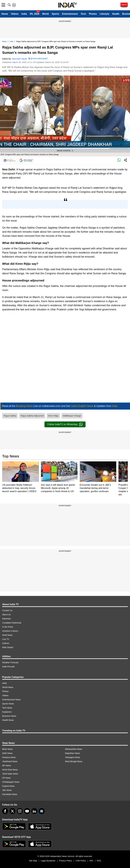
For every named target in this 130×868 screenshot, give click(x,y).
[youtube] (27, 811)
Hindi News (7, 635)
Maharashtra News (74, 749)
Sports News (8, 704)
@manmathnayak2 (39, 58)
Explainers (7, 712)
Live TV (6, 639)
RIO (91, 861)
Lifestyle (104, 14)
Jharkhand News (10, 761)
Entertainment (70, 14)
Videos (15, 14)
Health (116, 14)
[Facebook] (5, 811)
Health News (8, 720)
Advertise (6, 619)
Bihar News (7, 749)
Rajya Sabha (10, 416)
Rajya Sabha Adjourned (32, 416)
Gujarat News (8, 786)
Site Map (33, 861)
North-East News (10, 770)
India (24, 14)
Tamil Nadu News (10, 774)
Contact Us (7, 610)
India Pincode (8, 667)
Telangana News (73, 757)
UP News (6, 778)
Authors (6, 643)
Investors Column (10, 631)
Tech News (7, 708)
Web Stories (8, 647)
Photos (93, 14)
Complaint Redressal (12, 623)
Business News (9, 716)
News (4, 41)
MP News (7, 766)
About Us (6, 615)
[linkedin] (34, 811)
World (46, 14)
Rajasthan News (73, 753)
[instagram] (20, 811)
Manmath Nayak (20, 59)
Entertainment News (11, 700)
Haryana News (9, 757)
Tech (83, 14)
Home (5, 14)
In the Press (8, 627)
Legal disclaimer (48, 861)
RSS (99, 861)
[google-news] (42, 811)
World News (8, 687)
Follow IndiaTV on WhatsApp (65, 424)
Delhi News (7, 753)
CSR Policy (81, 861)
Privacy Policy (65, 861)
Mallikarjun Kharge (72, 416)
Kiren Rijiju (53, 416)
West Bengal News (74, 761)
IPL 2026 (35, 14)
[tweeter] (12, 811)
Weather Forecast (10, 662)
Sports (55, 14)
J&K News (7, 790)
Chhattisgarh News (11, 782)
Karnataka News (10, 794)
